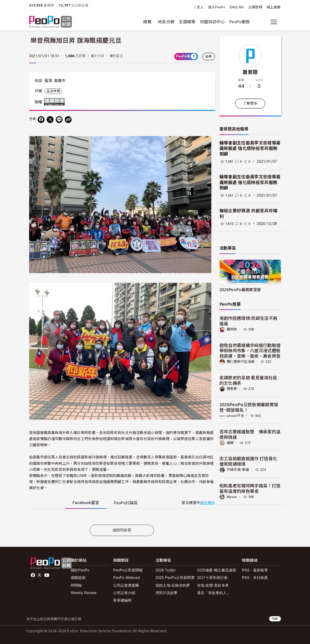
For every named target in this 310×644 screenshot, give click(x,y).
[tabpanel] (122, 518)
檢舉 (209, 57)
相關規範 (78, 578)
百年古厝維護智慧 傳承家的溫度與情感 (250, 434)
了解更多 (250, 103)
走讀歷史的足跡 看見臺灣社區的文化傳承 (248, 380)
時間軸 (76, 585)
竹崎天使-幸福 (239, 469)
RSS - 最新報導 (255, 570)
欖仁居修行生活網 (241, 362)
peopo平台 (236, 415)
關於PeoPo (80, 570)
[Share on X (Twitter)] (50, 120)
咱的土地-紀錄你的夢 (173, 585)
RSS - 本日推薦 (255, 578)
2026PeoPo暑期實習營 (240, 289)
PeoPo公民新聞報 (128, 570)
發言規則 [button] (207, 503)
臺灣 (48, 81)
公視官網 (255, 7)
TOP (275, 619)
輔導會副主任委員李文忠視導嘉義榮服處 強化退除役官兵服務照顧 (250, 149)
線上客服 (274, 7)
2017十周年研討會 (212, 578)
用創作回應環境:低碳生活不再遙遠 (248, 321)
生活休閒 (53, 91)
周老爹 (232, 388)
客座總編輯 (122, 600)
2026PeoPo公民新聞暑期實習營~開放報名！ (249, 407)
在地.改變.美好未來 (213, 585)
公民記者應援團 (126, 585)
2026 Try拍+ (166, 570)
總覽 (147, 22)
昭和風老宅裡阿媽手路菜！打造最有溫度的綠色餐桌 (250, 488)
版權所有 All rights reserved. (55, 102)
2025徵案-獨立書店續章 (217, 570)
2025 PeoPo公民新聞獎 (175, 578)
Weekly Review (84, 593)
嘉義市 (60, 81)
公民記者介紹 (124, 593)
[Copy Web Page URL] (68, 120)
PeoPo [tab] (126, 503)
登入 (200, 7)
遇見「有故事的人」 (214, 593)
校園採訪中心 (212, 22)
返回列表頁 (122, 530)
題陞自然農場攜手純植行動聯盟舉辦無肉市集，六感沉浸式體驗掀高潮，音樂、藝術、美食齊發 (250, 350)
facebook (33, 575)
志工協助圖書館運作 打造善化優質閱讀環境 (248, 461)
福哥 (230, 442)
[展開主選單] (274, 22)
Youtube (47, 575)
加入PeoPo (217, 7)
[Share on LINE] (59, 120)
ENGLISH (237, 7)
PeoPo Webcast (127, 578)
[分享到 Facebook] (41, 120)
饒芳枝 (232, 329)
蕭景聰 (250, 72)
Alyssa (232, 496)
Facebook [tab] (86, 503)
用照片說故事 (167, 593)
